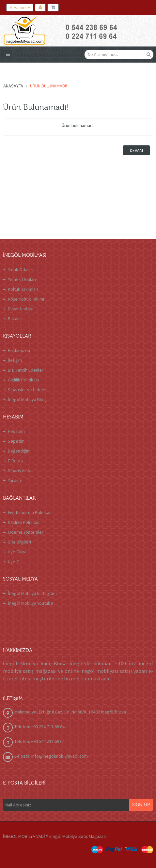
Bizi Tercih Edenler (26, 370)
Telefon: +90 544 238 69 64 (39, 741)
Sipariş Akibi (20, 471)
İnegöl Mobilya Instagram (32, 593)
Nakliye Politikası (24, 522)
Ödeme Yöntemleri (26, 532)
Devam (136, 150)
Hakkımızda (19, 350)
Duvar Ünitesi (21, 309)
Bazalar (15, 319)
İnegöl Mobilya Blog (27, 399)
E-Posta (15, 461)
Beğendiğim (19, 451)
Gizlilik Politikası (23, 380)
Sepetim (16, 441)
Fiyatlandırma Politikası (30, 512)
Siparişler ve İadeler (27, 390)
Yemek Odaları (22, 279)
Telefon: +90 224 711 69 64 (39, 727)
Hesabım (16, 431)
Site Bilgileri (19, 542)
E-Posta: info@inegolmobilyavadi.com (51, 756)
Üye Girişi (17, 552)
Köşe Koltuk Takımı (26, 299)
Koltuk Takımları (23, 289)
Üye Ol (14, 562)
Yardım (14, 480)
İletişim (15, 360)
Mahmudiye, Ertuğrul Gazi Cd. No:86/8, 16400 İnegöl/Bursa (70, 712)
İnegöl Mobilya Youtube (31, 603)
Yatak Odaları (21, 269)
